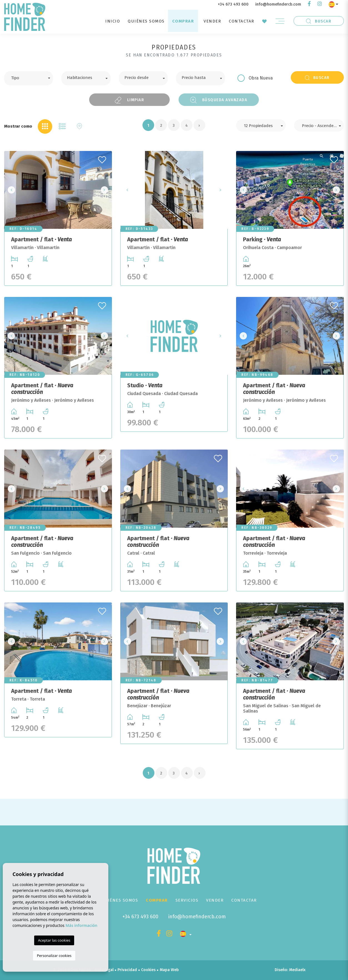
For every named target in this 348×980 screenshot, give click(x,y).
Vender (212, 21)
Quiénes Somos (146, 21)
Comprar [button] (183, 21)
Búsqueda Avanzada (219, 100)
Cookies (148, 970)
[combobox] (29, 78)
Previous (10, 190)
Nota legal (104, 970)
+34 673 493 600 (233, 4)
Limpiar (129, 100)
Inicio (113, 21)
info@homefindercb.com (278, 4)
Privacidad (127, 970)
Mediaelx (297, 970)
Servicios (187, 900)
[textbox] (33, 77)
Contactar (242, 21)
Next (106, 190)
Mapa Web (169, 970)
